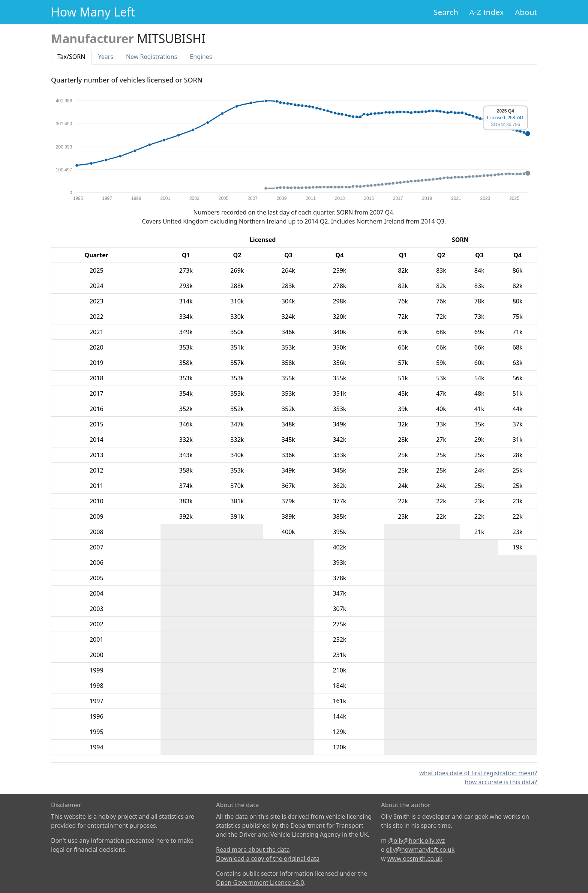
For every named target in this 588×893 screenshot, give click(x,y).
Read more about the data (253, 849)
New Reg (151, 57)
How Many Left (93, 12)
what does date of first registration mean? (478, 773)
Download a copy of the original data (268, 858)
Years (106, 57)
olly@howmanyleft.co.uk (420, 849)
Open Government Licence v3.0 (260, 882)
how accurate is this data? (501, 782)
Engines (201, 57)
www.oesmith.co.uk (415, 858)
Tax (71, 57)
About (526, 12)
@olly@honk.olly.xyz (416, 840)
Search (446, 12)
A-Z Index (486, 12)
